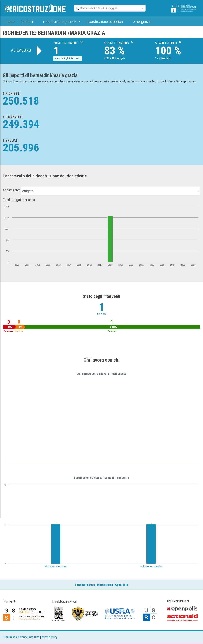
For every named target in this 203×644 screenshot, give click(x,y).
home (10, 21)
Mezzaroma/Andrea (56, 567)
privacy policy (49, 637)
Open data (122, 585)
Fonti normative (85, 585)
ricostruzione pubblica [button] (105, 21)
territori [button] (27, 21)
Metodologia (105, 585)
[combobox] (107, 8)
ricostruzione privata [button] (60, 21)
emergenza (142, 21)
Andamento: (11, 190)
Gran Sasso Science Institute (21, 637)
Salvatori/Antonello (151, 567)
